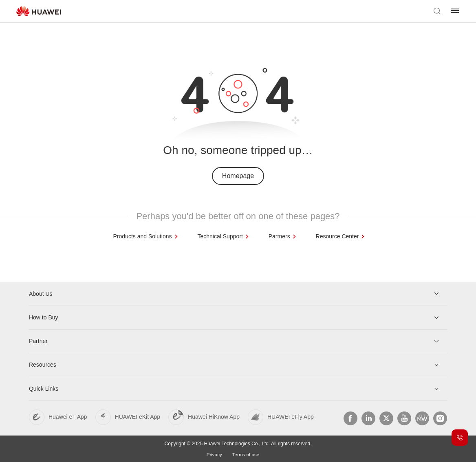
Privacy (214, 454)
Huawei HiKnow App (214, 416)
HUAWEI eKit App (138, 416)
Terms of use (246, 454)
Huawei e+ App (68, 416)
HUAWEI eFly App (291, 416)
